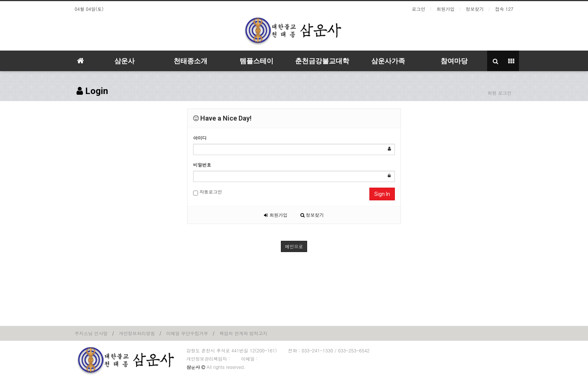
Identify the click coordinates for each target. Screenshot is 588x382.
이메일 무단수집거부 (187, 333)
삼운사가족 (388, 61)
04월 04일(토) (89, 9)
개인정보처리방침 (137, 333)
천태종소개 (190, 61)
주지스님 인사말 (91, 333)
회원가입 (445, 9)
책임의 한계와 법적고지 (243, 333)
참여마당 (454, 61)
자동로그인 (208, 192)
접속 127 (504, 9)
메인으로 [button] (294, 246)
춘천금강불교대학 (322, 61)
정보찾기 (475, 9)
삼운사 (124, 61)
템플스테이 (256, 61)
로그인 (418, 9)
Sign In (382, 194)
